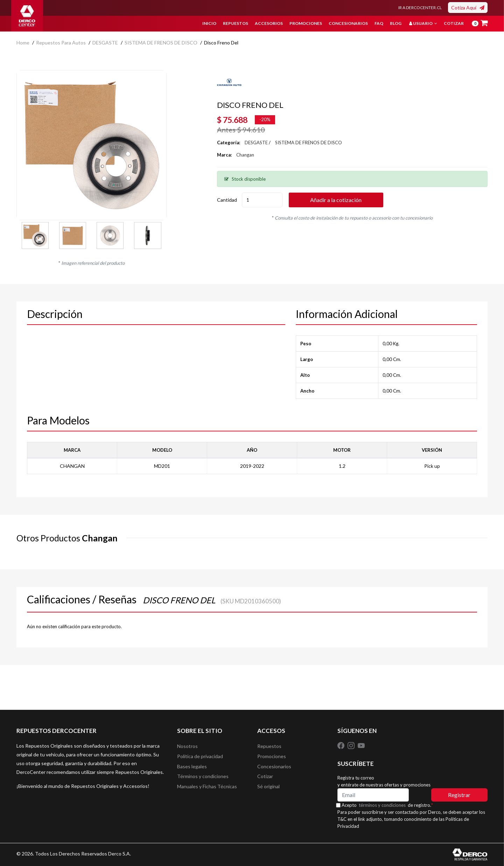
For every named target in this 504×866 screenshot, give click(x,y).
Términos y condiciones (203, 778)
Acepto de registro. (389, 805)
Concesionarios (348, 23)
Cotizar (454, 23)
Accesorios (269, 23)
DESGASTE (105, 43)
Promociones (306, 23)
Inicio (209, 23)
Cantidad (227, 200)
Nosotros (187, 746)
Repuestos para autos (61, 43)
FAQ (379, 23)
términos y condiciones (384, 805)
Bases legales (192, 767)
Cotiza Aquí (468, 8)
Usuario (423, 23)
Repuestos (236, 23)
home (23, 43)
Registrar (459, 795)
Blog (396, 23)
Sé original (268, 788)
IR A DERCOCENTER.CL (420, 8)
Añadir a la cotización (342, 200)
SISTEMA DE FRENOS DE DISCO (161, 43)
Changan (245, 155)
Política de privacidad (200, 757)
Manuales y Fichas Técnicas (207, 788)
